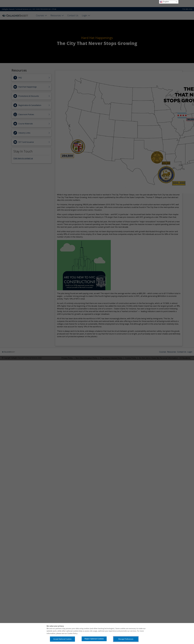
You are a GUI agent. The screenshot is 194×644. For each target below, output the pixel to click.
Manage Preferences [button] (126, 639)
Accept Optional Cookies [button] (62, 639)
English (164, 2)
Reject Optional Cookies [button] (94, 639)
